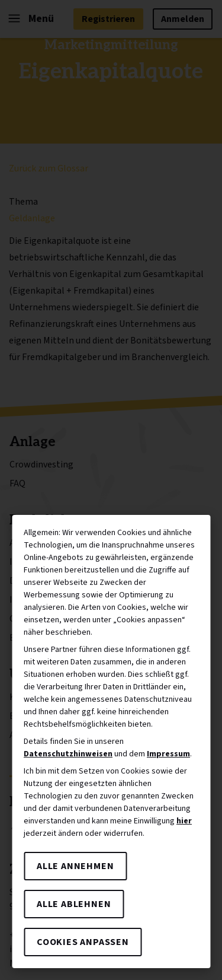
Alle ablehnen (74, 904)
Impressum (168, 754)
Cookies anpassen (83, 942)
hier (184, 821)
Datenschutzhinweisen (68, 754)
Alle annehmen (75, 866)
